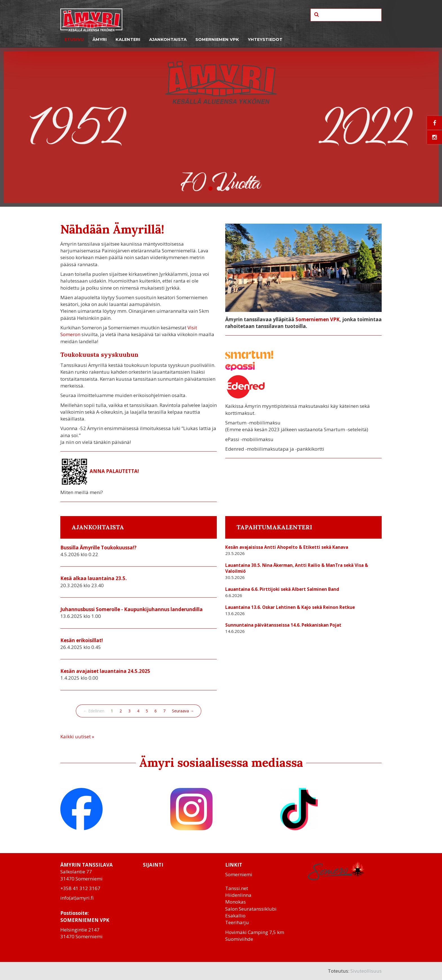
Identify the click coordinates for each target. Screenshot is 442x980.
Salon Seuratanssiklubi (251, 909)
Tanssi (233, 888)
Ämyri (100, 39)
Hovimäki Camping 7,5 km (255, 932)
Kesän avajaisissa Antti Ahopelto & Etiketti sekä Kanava (287, 547)
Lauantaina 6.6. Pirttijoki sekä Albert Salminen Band (282, 589)
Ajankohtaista (168, 39)
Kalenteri (128, 39)
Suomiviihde (239, 939)
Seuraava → (183, 711)
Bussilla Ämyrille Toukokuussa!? (98, 548)
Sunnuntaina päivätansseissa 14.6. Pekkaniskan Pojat (283, 625)
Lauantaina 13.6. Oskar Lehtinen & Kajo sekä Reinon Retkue (290, 607)
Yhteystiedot (265, 39)
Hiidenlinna (238, 895)
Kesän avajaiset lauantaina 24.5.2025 (105, 671)
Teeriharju (237, 922)
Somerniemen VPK (217, 39)
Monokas (236, 902)
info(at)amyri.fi (77, 898)
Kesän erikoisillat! (82, 640)
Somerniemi (239, 874)
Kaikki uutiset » (77, 736)
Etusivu (74, 39)
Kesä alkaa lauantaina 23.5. (94, 578)
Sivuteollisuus (366, 971)
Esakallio (235, 916)
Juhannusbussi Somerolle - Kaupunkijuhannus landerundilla (132, 609)
